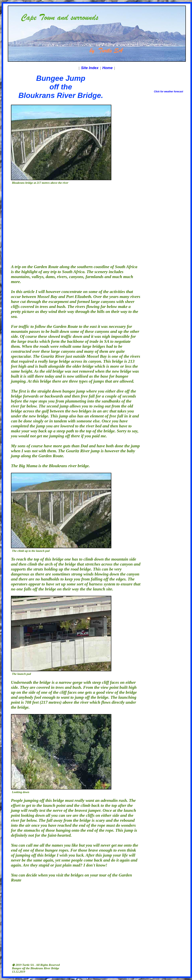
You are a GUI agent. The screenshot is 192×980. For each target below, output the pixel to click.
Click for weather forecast (169, 92)
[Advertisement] (37, 223)
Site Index (90, 68)
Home (108, 68)
